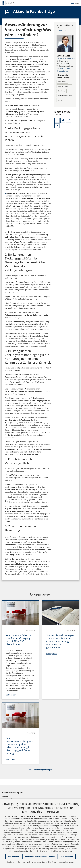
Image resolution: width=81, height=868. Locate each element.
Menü (75, 3)
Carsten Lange (63, 56)
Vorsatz (61, 100)
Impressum (70, 862)
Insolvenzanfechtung (66, 96)
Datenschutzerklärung (38, 862)
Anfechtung (62, 82)
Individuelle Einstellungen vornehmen (40, 857)
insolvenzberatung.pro (66, 58)
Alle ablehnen (13, 857)
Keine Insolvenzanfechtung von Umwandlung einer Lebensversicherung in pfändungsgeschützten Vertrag (19, 746)
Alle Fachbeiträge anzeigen (40, 770)
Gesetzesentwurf (64, 86)
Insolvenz (62, 91)
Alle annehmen (67, 857)
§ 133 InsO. (35, 59)
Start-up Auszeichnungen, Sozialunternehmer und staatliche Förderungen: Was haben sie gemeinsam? (60, 641)
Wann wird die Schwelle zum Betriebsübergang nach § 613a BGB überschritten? (19, 640)
